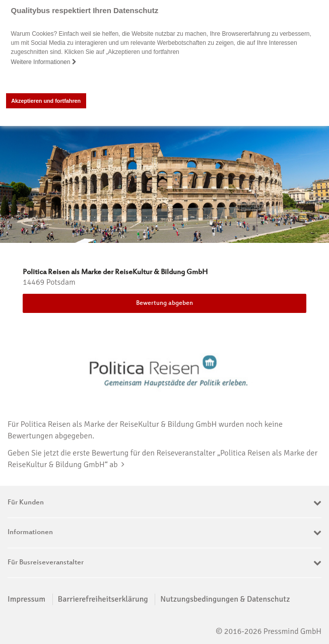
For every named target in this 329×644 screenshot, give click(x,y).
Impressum (26, 599)
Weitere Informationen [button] (44, 62)
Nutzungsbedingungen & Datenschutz (225, 599)
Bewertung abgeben (164, 303)
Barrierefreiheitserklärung (103, 599)
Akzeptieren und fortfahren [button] (46, 101)
